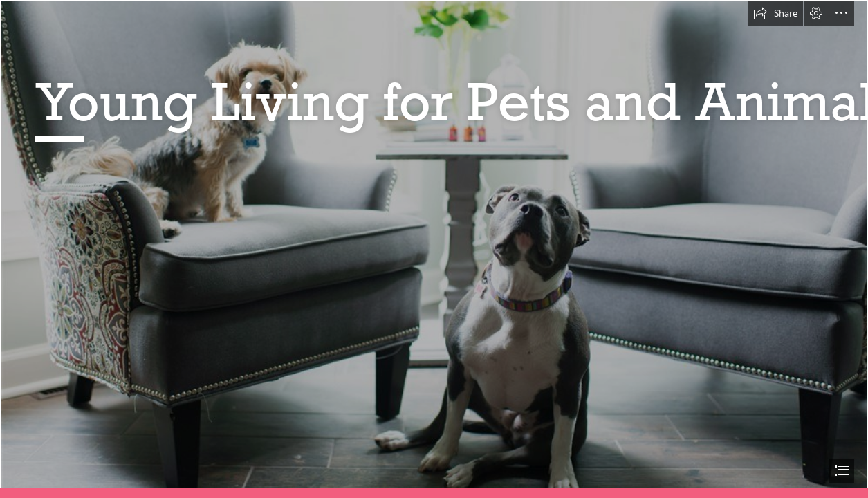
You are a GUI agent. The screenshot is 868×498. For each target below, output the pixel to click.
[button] (775, 13)
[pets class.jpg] (434, 244)
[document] (434, 249)
